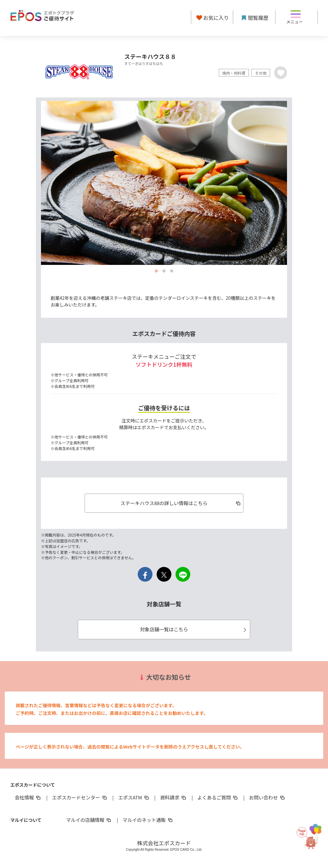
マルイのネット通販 (148, 820)
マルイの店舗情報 (89, 820)
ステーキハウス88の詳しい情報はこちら (181, 503)
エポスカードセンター (80, 797)
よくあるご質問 (218, 797)
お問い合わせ (267, 797)
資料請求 (174, 797)
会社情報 (28, 797)
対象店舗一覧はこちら (194, 629)
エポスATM (134, 797)
